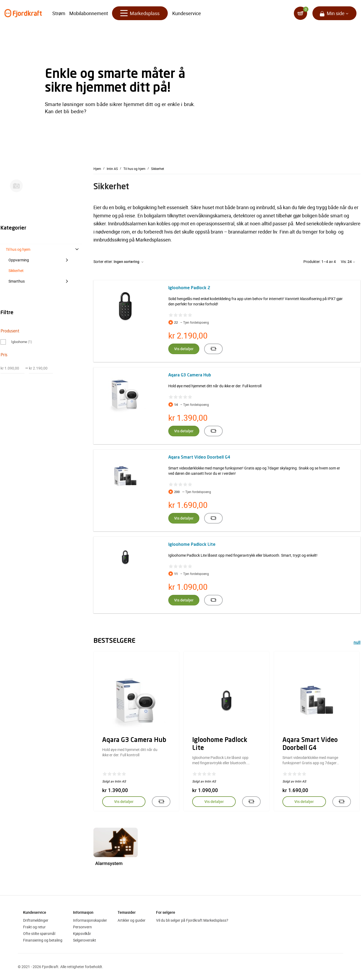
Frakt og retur (34, 927)
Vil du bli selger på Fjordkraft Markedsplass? (192, 920)
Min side (336, 13)
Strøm (59, 13)
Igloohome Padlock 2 (189, 288)
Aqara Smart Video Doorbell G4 (199, 458)
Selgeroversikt (85, 940)
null (357, 643)
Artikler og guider (132, 920)
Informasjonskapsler (90, 920)
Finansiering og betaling (43, 940)
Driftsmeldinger (36, 920)
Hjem (97, 169)
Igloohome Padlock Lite (192, 545)
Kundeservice (187, 13)
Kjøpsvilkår (82, 933)
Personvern (82, 927)
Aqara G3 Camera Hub (190, 375)
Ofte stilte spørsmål (39, 933)
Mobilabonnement (89, 13)
